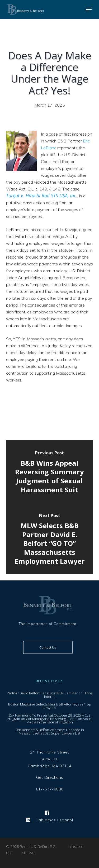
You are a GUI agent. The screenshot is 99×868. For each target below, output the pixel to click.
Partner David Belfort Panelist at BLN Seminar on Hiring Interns (50, 695)
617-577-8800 (50, 789)
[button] (89, 9)
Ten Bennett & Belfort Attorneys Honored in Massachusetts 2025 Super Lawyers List (49, 732)
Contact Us (48, 647)
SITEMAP (29, 853)
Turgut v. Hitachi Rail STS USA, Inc (41, 195)
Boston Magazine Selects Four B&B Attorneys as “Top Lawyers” (50, 706)
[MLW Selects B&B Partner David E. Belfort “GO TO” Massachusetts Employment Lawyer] (50, 540)
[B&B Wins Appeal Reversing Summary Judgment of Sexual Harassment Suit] (50, 473)
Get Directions (50, 777)
